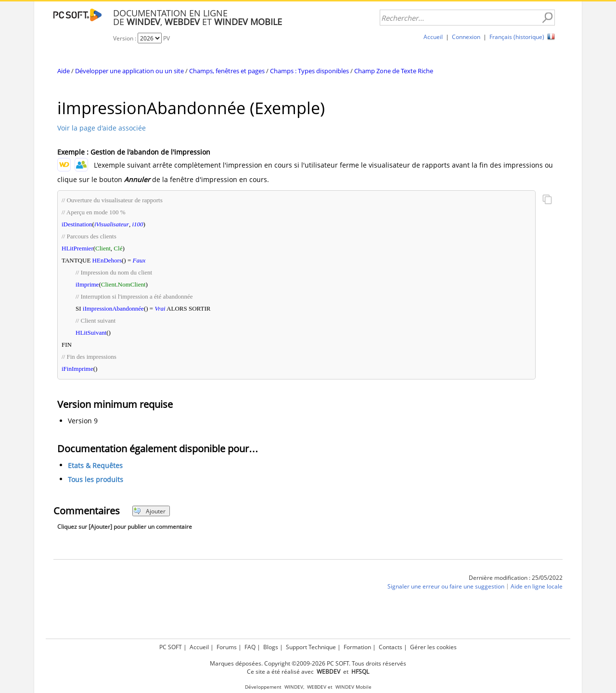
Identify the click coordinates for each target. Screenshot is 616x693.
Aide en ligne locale (537, 587)
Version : (125, 38)
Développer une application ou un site (129, 71)
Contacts (391, 647)
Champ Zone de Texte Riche (394, 71)
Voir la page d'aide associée (102, 128)
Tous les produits (96, 480)
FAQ (250, 647)
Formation (357, 647)
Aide (64, 71)
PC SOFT (171, 647)
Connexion (466, 37)
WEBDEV (317, 687)
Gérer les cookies (433, 647)
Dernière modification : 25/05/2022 (516, 578)
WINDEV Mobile (353, 687)
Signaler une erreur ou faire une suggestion (446, 587)
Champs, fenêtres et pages (227, 71)
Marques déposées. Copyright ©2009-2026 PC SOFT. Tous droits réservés (308, 663)
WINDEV (294, 687)
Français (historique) (517, 37)
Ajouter (149, 511)
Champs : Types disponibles (309, 71)
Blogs (271, 647)
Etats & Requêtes (95, 466)
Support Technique (311, 647)
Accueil (433, 37)
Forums (227, 647)
